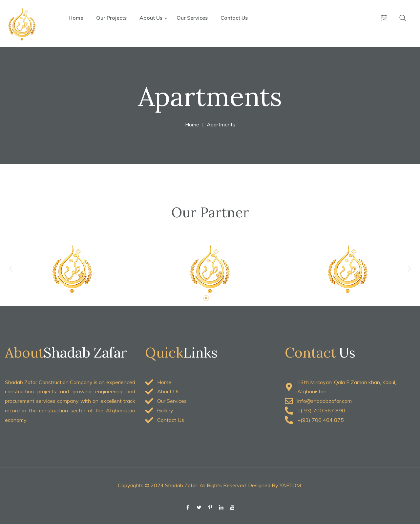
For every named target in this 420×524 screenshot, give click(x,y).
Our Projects (111, 18)
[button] (11, 268)
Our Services (192, 18)
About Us (152, 18)
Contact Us (234, 18)
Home (76, 18)
